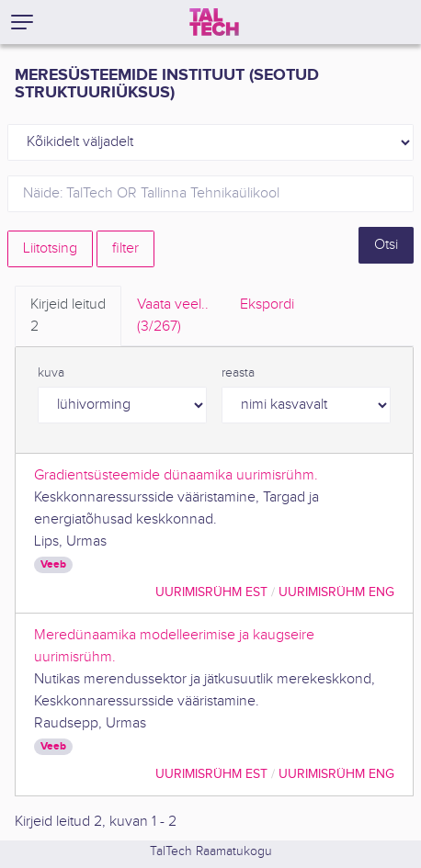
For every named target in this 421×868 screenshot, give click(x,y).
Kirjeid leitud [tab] (68, 317)
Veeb (53, 564)
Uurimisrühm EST (211, 592)
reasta (238, 373)
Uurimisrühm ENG (336, 592)
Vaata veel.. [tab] (173, 317)
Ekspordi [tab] (267, 304)
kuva (51, 373)
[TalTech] (214, 22)
